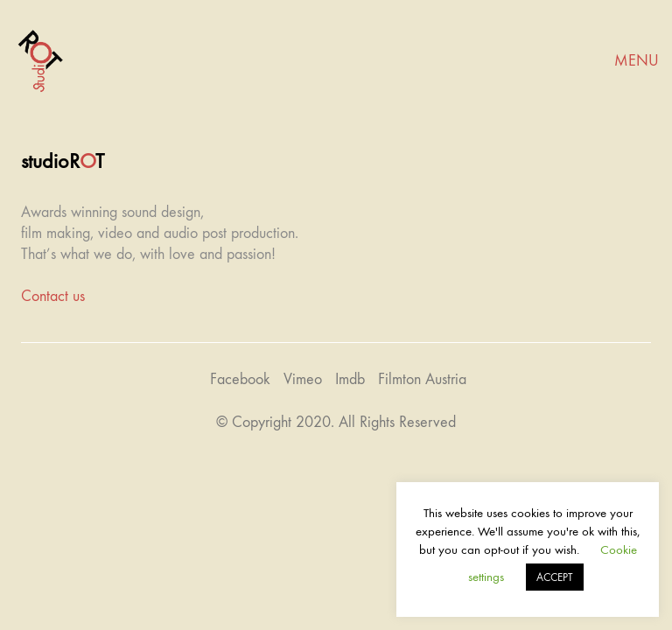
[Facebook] (240, 380)
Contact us (53, 296)
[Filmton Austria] (422, 380)
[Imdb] (350, 380)
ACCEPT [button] (555, 577)
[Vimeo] (303, 380)
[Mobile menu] (637, 61)
